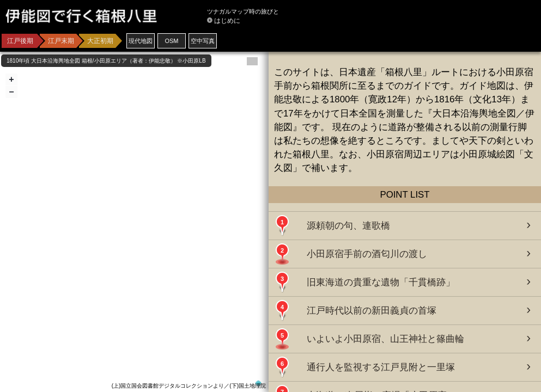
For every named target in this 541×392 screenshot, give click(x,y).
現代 (141, 41)
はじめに (227, 21)
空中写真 (203, 41)
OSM (171, 41)
